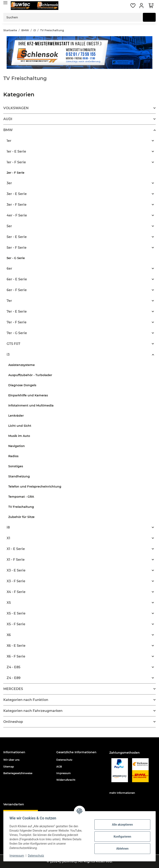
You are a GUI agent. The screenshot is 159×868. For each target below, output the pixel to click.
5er (9, 226)
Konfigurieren (122, 837)
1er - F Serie (16, 162)
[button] (142, 6)
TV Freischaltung (21, 507)
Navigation (17, 446)
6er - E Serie (17, 279)
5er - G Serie (16, 258)
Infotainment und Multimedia (31, 405)
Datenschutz (64, 760)
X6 (9, 635)
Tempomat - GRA (21, 497)
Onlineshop (13, 722)
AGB (59, 767)
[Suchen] (73, 17)
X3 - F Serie (16, 581)
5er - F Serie (17, 248)
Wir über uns (11, 760)
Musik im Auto (19, 436)
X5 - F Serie (16, 624)
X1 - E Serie (16, 549)
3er (9, 183)
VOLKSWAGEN (16, 108)
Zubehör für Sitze (21, 517)
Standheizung (19, 476)
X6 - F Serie (16, 656)
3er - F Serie (17, 205)
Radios (13, 456)
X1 (8, 538)
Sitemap (9, 767)
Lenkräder (16, 416)
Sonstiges (16, 466)
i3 (8, 354)
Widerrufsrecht (66, 780)
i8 (8, 527)
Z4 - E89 (14, 678)
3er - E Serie (17, 194)
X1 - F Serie (16, 560)
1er (9, 141)
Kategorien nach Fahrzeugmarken (33, 711)
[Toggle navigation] (5, 3)
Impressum (64, 773)
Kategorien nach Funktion (26, 700)
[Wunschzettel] (133, 6)
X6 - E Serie (16, 646)
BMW (8, 130)
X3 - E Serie (16, 570)
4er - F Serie (17, 215)
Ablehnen (122, 849)
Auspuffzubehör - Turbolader (30, 375)
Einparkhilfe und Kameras (28, 395)
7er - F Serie (17, 322)
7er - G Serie (17, 333)
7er (9, 301)
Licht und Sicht (20, 426)
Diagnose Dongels (22, 385)
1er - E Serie (16, 151)
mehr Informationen (122, 793)
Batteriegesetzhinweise (18, 773)
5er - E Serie (17, 237)
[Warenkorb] (151, 6)
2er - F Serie (16, 173)
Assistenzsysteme (22, 365)
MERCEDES (13, 689)
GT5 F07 (13, 344)
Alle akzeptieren (122, 825)
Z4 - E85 (13, 667)
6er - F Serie (17, 290)
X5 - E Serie (16, 613)
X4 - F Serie (16, 592)
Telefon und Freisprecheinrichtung (35, 487)
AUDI (8, 119)
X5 (9, 603)
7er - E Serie (17, 311)
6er (9, 268)
